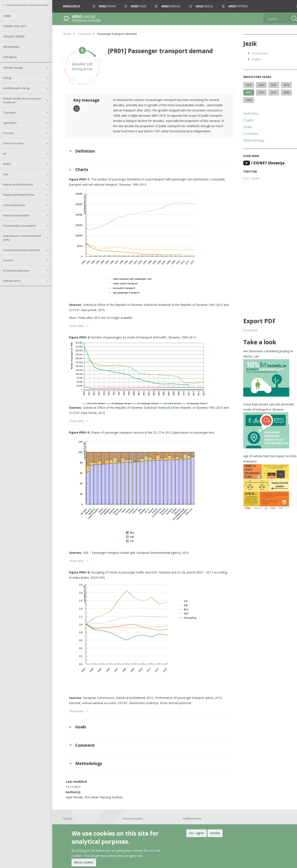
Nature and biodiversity (18, 184)
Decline (215, 834)
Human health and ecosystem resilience (22, 100)
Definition (248, 114)
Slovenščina (257, 53)
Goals (245, 127)
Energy (8, 78)
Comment (248, 134)
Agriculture (10, 123)
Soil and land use (14, 205)
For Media (10, 57)
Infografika (11, 47)
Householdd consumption (20, 226)
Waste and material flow (19, 195)
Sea (6, 174)
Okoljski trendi (14, 36)
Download (248, 330)
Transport (9, 112)
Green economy (13, 143)
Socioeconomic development (21, 250)
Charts (246, 120)
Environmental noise (16, 271)
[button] (288, 6)
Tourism (8, 260)
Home (7, 16)
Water (7, 164)
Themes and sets (15, 26)
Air (5, 154)
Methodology (251, 140)
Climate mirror (12, 281)
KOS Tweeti (249, 178)
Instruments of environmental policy (22, 238)
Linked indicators (192, 825)
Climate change (13, 68)
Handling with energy (17, 88)
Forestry (8, 133)
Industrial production (16, 215)
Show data (76, 325)
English (254, 59)
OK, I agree (197, 834)
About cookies (84, 863)
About (126, 825)
